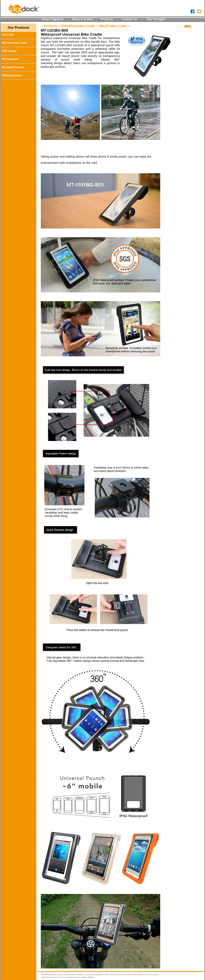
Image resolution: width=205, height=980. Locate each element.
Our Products (19, 28)
